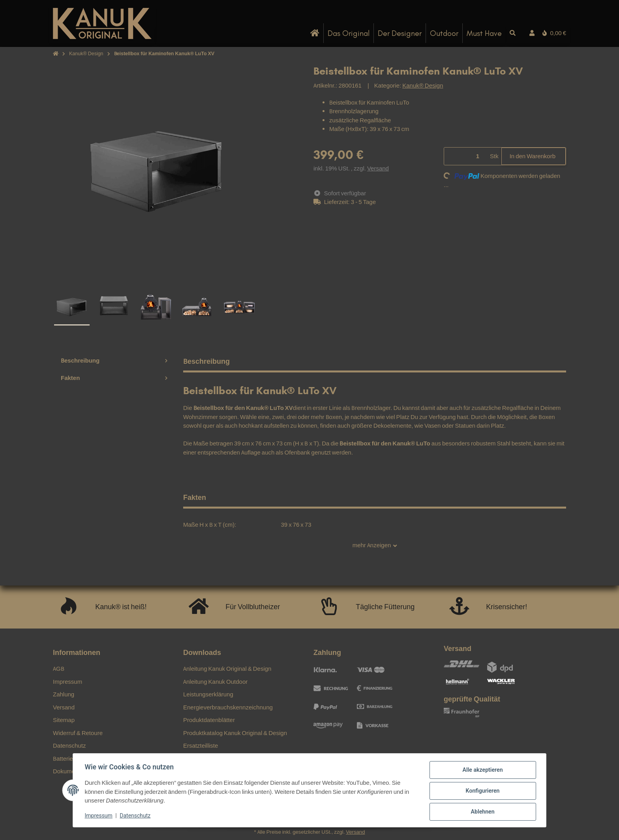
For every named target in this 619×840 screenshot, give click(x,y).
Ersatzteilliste (201, 746)
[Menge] (466, 156)
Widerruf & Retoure (78, 733)
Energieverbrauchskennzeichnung (228, 707)
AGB (59, 669)
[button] (532, 33)
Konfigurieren (481, 791)
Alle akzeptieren (481, 771)
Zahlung (64, 694)
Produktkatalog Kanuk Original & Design (235, 733)
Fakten (114, 378)
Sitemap (64, 720)
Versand (378, 168)
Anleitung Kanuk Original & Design (227, 669)
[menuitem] (315, 33)
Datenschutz (136, 816)
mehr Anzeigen (375, 546)
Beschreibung (114, 360)
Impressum (99, 816)
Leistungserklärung (208, 694)
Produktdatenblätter (209, 720)
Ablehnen (481, 812)
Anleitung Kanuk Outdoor (215, 682)
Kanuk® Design (423, 85)
